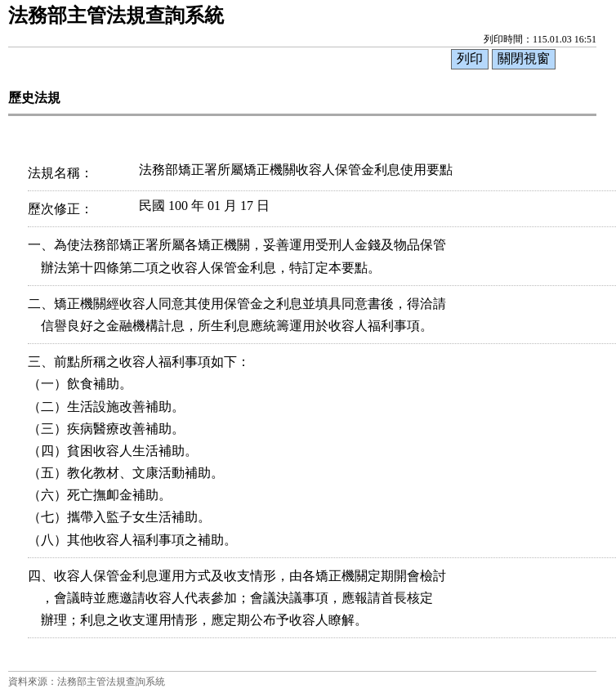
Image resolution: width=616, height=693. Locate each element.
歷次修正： (60, 209)
